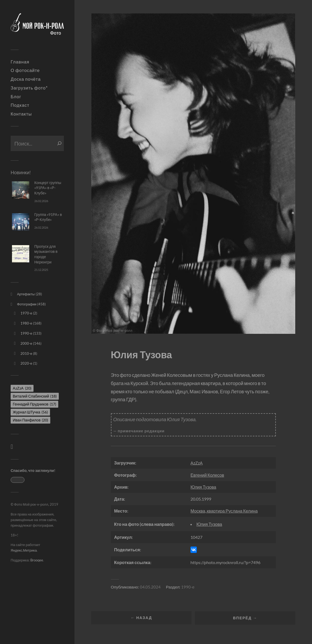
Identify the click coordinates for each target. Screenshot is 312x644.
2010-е (26, 353)
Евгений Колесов (207, 475)
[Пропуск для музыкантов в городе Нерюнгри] (21, 254)
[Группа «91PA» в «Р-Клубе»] (21, 222)
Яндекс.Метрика (24, 550)
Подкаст (20, 105)
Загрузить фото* (29, 88)
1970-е (26, 313)
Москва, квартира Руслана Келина (224, 511)
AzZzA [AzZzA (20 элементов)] (22, 388)
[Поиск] (59, 143)
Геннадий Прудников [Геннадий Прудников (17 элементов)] (34, 404)
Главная (20, 62)
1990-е (26, 333)
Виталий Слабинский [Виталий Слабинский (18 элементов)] (35, 396)
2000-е (26, 343)
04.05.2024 (150, 587)
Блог (16, 97)
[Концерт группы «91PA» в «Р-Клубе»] (21, 190)
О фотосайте (25, 70)
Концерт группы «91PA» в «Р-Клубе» (48, 188)
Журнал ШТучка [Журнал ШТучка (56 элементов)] (30, 412)
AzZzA (197, 463)
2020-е (26, 363)
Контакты (21, 114)
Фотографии (27, 304)
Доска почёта (26, 79)
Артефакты (26, 294)
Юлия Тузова (203, 487)
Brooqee (37, 560)
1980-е (26, 323)
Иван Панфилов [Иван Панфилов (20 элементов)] (30, 420)
